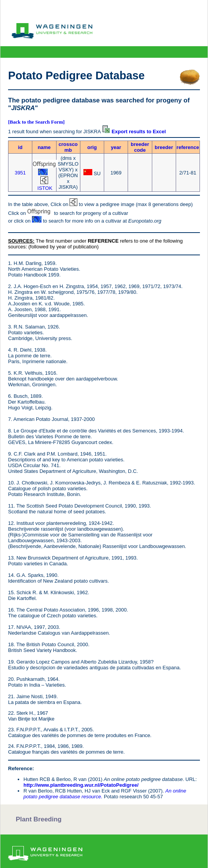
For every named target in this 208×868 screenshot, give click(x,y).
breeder (164, 147)
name (44, 147)
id (20, 147)
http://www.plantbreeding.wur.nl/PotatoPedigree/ (81, 785)
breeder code (140, 147)
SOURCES (20, 241)
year (116, 147)
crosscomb (68, 147)
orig (92, 147)
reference (188, 147)
